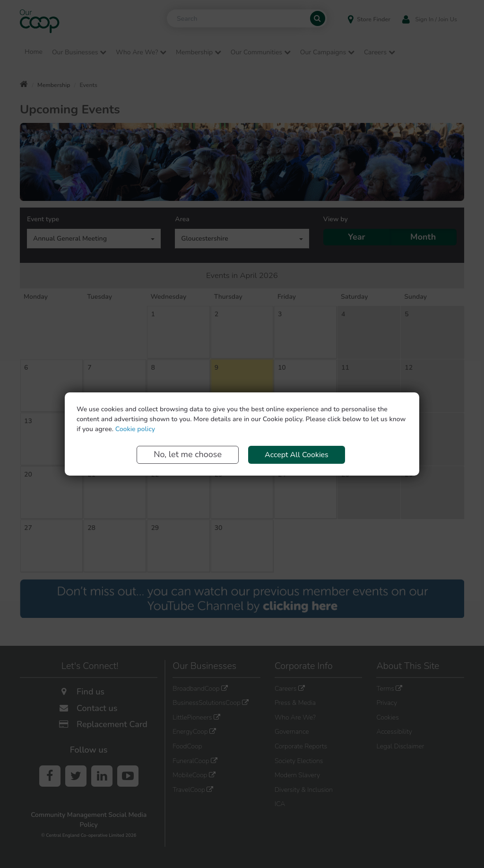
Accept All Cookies (297, 455)
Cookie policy (135, 429)
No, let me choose (188, 454)
